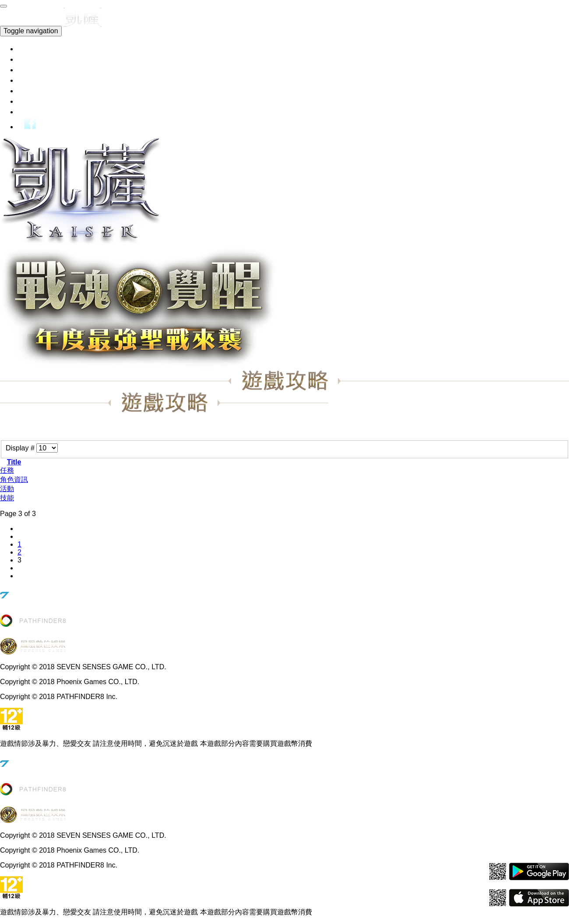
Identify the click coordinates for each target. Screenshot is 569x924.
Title (14, 462)
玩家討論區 (45, 112)
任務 (7, 470)
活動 (7, 489)
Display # (21, 448)
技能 (7, 498)
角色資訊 (14, 480)
